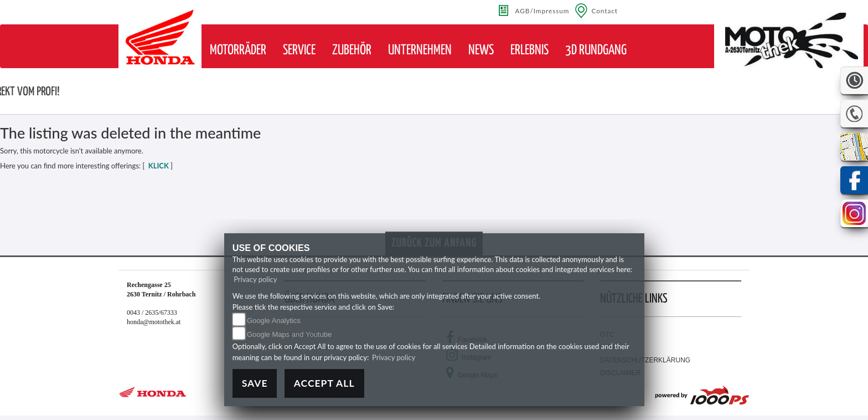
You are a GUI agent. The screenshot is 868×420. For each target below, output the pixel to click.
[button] (238, 50)
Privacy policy (255, 279)
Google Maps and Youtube (289, 334)
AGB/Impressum (542, 11)
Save (255, 383)
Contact (604, 11)
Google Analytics (274, 321)
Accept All (324, 383)
